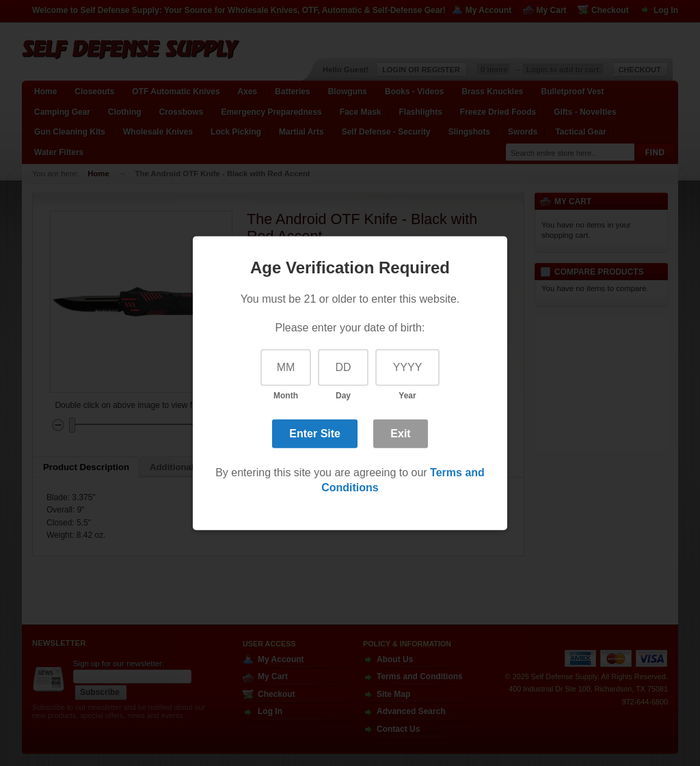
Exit (400, 434)
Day (343, 396)
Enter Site (315, 434)
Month (286, 396)
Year (407, 396)
